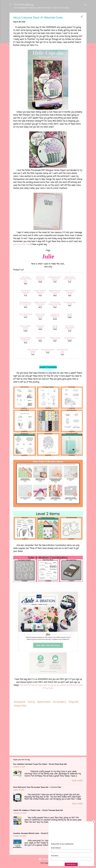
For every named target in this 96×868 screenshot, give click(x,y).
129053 (55, 328)
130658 (25, 329)
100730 (40, 306)
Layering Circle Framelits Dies (55, 315)
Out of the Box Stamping (24, 4)
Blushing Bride (20, 702)
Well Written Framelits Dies (40, 278)
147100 (55, 281)
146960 (70, 304)
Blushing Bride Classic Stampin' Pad (55, 278)
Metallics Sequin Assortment (40, 315)
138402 (25, 316)
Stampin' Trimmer (70, 338)
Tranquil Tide (73, 702)
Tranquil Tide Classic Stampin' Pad (40, 292)
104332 (33, 353)
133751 (25, 341)
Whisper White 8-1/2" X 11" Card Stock (40, 303)
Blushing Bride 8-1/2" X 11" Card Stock (55, 292)
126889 (70, 340)
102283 (40, 340)
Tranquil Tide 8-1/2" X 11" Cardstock (70, 292)
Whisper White (20, 706)
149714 (25, 282)
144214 (40, 318)
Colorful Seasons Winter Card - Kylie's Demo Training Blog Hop (40, 833)
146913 (55, 306)
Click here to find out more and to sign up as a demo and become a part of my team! (51, 687)
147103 (70, 281)
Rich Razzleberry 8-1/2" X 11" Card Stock (25, 303)
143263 (70, 316)
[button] (82, 17)
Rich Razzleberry (59, 702)
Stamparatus (40, 326)
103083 (55, 340)
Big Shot (70, 314)
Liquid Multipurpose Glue (62, 351)
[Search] (85, 5)
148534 (40, 281)
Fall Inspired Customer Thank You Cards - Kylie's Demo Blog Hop (40, 764)
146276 (40, 328)
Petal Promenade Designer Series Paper (55, 303)
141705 (55, 318)
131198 (55, 294)
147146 (40, 294)
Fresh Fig (31, 702)
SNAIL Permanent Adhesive (33, 351)
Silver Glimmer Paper (70, 303)
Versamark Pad (40, 338)
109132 (70, 329)
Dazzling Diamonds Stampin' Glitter (25, 339)
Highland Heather (44, 702)
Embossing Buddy (55, 338)
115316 (25, 306)
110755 (62, 353)
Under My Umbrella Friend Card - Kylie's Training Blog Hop (38, 810)
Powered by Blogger (48, 859)
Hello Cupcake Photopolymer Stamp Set (25, 279)
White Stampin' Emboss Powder (70, 327)
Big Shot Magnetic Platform (25, 327)
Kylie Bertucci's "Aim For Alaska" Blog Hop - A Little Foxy (37, 787)
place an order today (22, 244)
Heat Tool (55, 326)
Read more (77, 781)
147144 (25, 294)
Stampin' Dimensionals (48, 350)
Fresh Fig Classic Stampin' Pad (25, 292)
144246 (70, 294)
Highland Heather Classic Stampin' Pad (70, 278)
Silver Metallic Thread (25, 314)
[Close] (94, 822)
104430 (47, 351)
